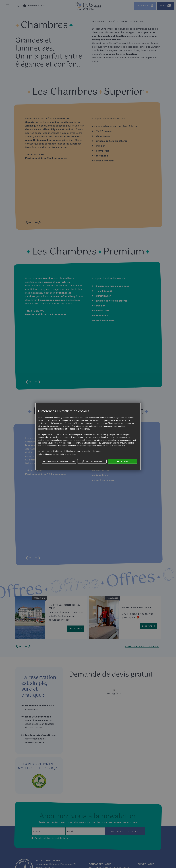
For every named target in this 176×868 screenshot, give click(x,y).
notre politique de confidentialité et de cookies (57, 454)
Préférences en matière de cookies (59, 462)
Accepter (123, 462)
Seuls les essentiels (92, 462)
